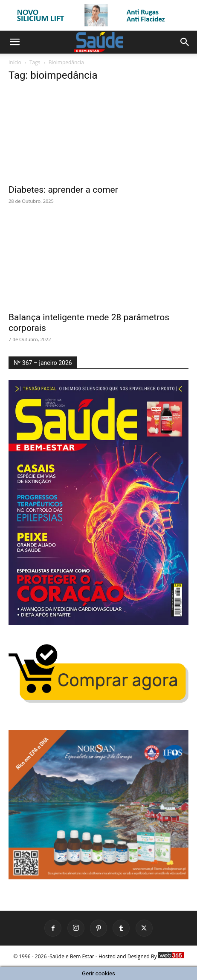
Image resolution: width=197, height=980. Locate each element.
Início (15, 62)
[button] (14, 42)
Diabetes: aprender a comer (63, 190)
